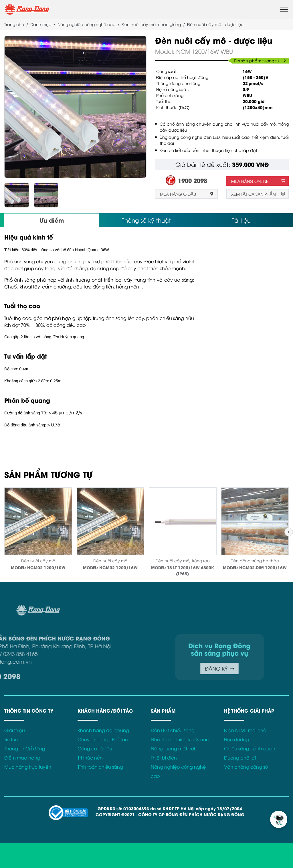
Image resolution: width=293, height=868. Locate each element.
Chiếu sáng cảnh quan (250, 748)
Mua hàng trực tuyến (28, 767)
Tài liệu (241, 220)
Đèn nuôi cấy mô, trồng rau (183, 560)
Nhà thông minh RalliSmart (180, 739)
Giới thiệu (15, 730)
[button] (289, 532)
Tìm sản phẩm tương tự (260, 61)
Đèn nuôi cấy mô (38, 560)
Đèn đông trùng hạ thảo (255, 560)
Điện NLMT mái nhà (245, 730)
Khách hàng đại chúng (103, 730)
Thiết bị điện (164, 758)
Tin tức (11, 739)
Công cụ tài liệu (95, 748)
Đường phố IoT (240, 758)
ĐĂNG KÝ (175, 668)
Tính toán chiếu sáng (100, 767)
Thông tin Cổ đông (25, 748)
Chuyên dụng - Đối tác (103, 739)
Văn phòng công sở (246, 767)
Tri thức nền (90, 758)
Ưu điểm (52, 220)
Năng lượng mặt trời (173, 748)
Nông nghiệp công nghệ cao (86, 24)
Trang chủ (14, 24)
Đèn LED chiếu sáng (173, 730)
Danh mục (41, 24)
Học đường (236, 739)
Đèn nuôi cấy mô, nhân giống (151, 24)
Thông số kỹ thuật (146, 220)
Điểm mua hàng (22, 758)
